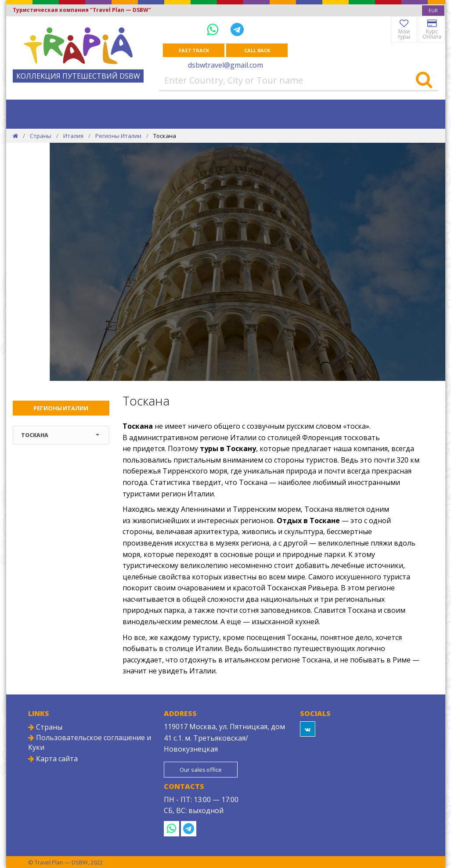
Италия (73, 136)
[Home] (15, 136)
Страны (41, 136)
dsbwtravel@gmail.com (225, 65)
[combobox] (433, 11)
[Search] (424, 80)
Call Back (257, 50)
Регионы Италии (118, 136)
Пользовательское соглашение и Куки (90, 742)
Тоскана (60, 435)
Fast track (194, 50)
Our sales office (200, 770)
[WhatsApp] (214, 29)
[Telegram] (237, 29)
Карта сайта (53, 759)
